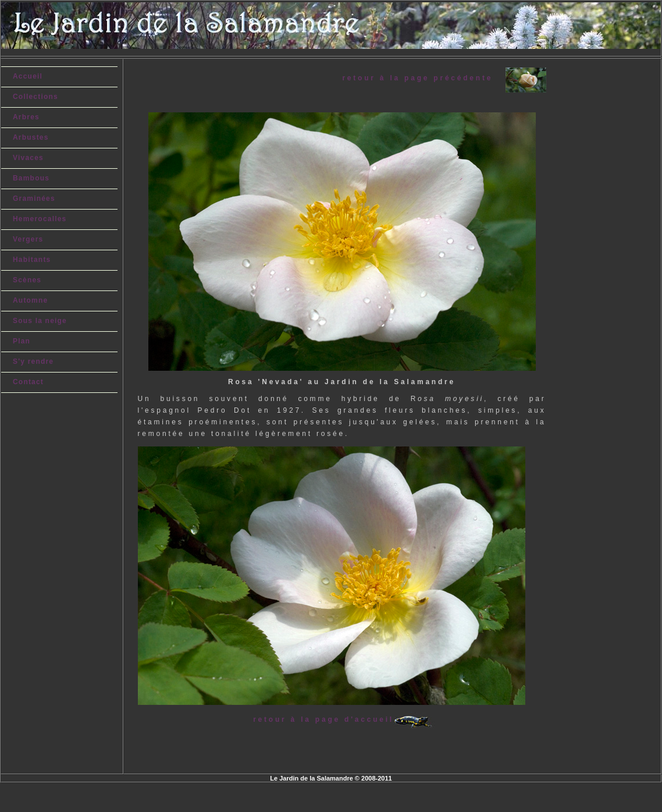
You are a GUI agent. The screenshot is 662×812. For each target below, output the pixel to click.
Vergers (28, 239)
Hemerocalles (40, 219)
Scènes (27, 280)
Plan (22, 341)
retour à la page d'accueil (323, 719)
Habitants (32, 260)
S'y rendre (33, 361)
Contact (28, 382)
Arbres (26, 117)
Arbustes (31, 137)
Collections (35, 97)
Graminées (34, 198)
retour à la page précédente (423, 78)
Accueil (28, 76)
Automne (30, 300)
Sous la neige (40, 321)
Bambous (31, 178)
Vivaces (28, 158)
